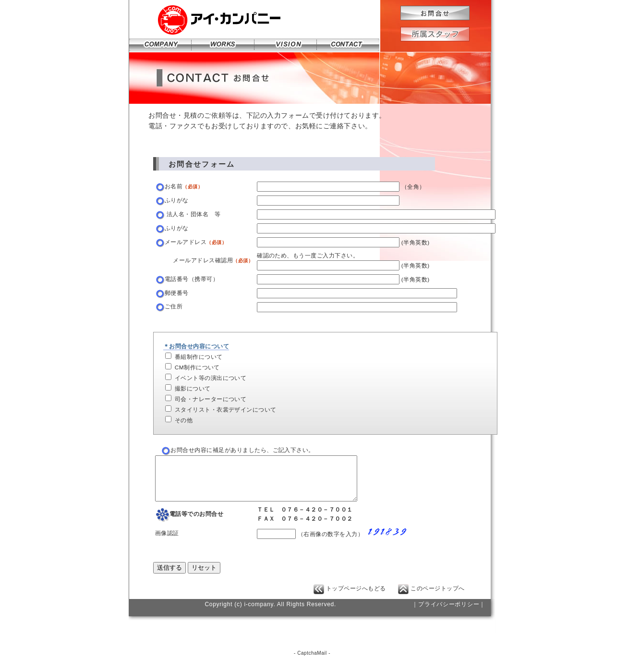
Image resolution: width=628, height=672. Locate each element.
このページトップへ (431, 597)
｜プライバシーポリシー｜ (449, 613)
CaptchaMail (312, 662)
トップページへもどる (350, 597)
